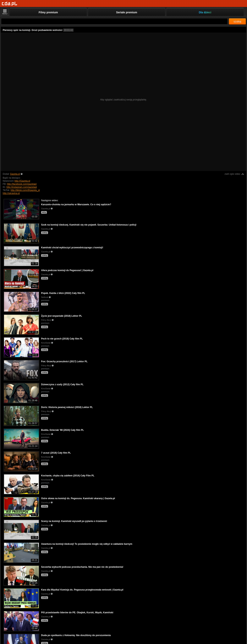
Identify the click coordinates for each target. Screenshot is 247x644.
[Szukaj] (114, 21)
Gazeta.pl (15, 174)
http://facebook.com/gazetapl (22, 184)
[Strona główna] (10, 4)
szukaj (237, 21)
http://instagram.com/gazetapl (22, 187)
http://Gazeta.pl (22, 181)
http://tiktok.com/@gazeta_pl (25, 190)
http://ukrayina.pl (11, 193)
